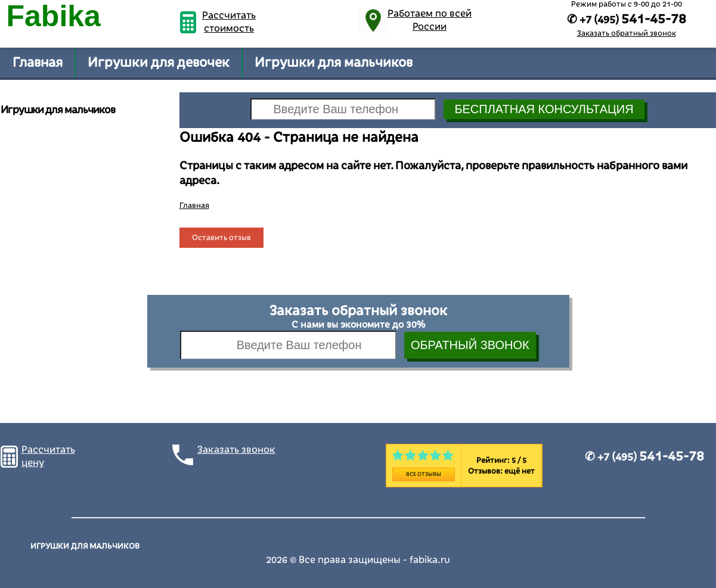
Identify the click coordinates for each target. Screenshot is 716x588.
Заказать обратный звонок (627, 33)
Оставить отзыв (221, 238)
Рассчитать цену (48, 456)
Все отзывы (424, 474)
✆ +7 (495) (644, 457)
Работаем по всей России (430, 20)
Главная (38, 63)
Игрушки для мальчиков (334, 63)
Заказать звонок (236, 450)
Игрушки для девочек (159, 63)
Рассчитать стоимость (229, 22)
